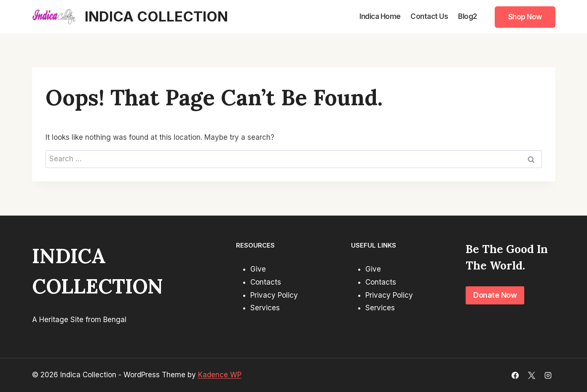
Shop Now (525, 17)
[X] (531, 375)
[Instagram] (548, 375)
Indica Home (380, 16)
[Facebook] (515, 375)
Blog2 (468, 16)
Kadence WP (220, 375)
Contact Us (429, 16)
